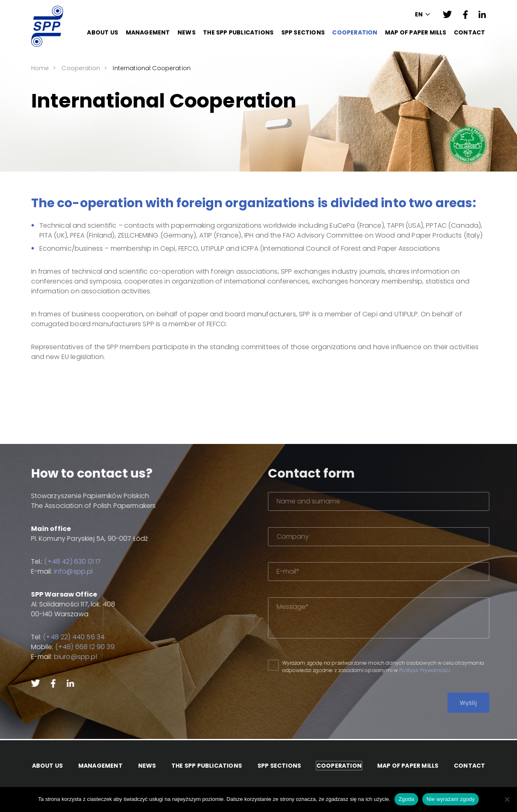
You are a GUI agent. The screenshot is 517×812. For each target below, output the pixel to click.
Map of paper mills (416, 32)
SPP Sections (303, 32)
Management (148, 32)
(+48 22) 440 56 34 (67, 637)
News (187, 32)
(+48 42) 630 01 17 (66, 562)
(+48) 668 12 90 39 (79, 647)
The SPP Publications (238, 32)
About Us (102, 32)
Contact (469, 32)
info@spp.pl (67, 571)
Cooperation (355, 32)
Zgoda (406, 799)
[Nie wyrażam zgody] (507, 799)
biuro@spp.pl (69, 657)
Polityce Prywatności (442, 670)
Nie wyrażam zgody (451, 799)
